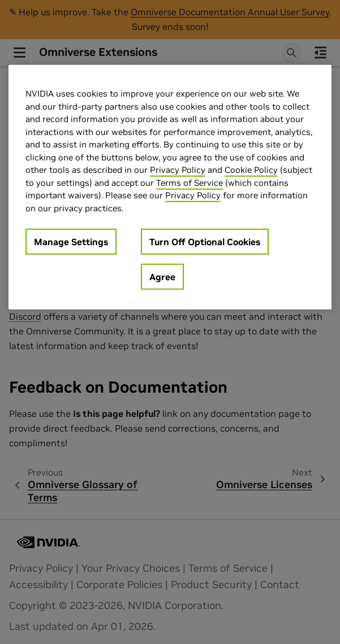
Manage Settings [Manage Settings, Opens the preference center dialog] (71, 242)
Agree (162, 277)
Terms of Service (190, 182)
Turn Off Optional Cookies (205, 242)
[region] (170, 187)
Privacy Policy (178, 170)
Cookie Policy (251, 170)
